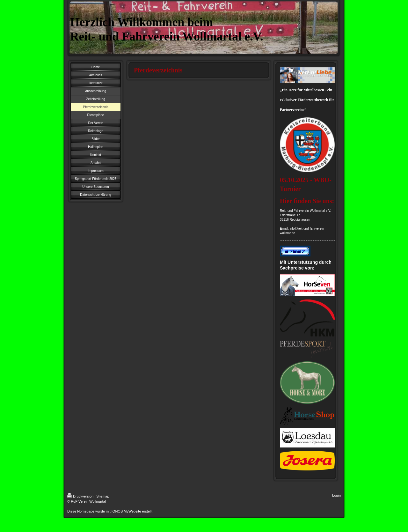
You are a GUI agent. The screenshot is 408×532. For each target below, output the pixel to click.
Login (336, 495)
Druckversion (80, 496)
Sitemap (103, 496)
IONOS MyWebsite (126, 511)
